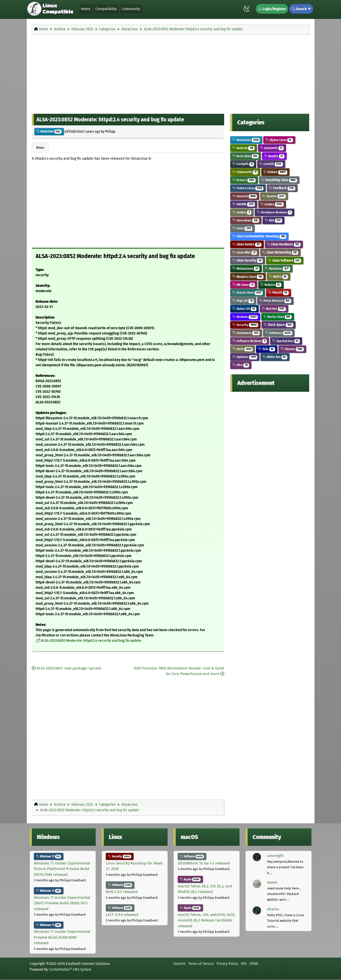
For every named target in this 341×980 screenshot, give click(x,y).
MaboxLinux (246, 269)
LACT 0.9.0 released (122, 915)
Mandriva (278, 269)
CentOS (271, 164)
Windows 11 (49, 856)
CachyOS (243, 164)
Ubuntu (292, 349)
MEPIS (279, 277)
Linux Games (247, 244)
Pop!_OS (243, 301)
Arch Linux (246, 156)
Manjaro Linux (248, 277)
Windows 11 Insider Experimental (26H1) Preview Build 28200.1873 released (62, 903)
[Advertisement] (171, 73)
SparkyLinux (286, 341)
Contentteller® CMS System (70, 969)
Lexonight (275, 856)
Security (245, 325)
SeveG (272, 882)
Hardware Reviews (274, 212)
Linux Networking (280, 252)
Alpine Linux (279, 140)
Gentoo (274, 196)
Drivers (244, 180)
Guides (272, 204)
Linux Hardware (284, 244)
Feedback (282, 188)
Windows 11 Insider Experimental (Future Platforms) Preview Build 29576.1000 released (62, 869)
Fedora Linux (248, 188)
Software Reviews (250, 341)
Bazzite (274, 156)
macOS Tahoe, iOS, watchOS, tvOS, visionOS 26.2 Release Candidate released (207, 920)
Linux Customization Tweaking (259, 236)
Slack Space (279, 325)
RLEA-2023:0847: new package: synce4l (69, 668)
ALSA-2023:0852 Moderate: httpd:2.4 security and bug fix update (91, 641)
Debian (275, 172)
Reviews (245, 317)
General (245, 196)
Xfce (241, 365)
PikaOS (279, 292)
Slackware (246, 333)
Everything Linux (279, 180)
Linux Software (285, 260)
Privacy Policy (227, 964)
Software (279, 333)
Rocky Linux (278, 317)
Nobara (271, 285)
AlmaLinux (49, 131)
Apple (190, 879)
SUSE (243, 349)
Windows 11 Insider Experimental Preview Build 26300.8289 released (62, 937)
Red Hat (274, 309)
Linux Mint (245, 252)
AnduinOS (272, 148)
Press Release (275, 301)
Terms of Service (201, 964)
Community (131, 9)
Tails (267, 349)
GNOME (244, 204)
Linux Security (248, 260)
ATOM (254, 964)
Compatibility (106, 9)
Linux (242, 228)
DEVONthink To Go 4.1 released (204, 863)
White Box (275, 357)
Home (86, 9)
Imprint (179, 964)
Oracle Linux (248, 292)
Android (244, 148)
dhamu (273, 909)
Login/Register (272, 9)
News (40, 148)
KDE (273, 220)
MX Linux (244, 285)
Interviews (246, 220)
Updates (245, 357)
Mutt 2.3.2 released (122, 892)
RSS (244, 964)
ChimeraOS (245, 172)
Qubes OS (244, 309)
